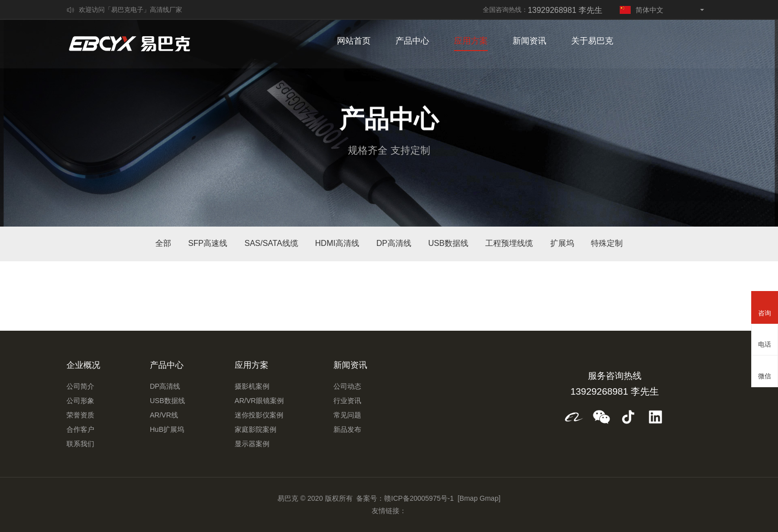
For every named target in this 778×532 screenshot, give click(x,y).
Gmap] (490, 498)
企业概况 (83, 365)
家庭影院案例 (256, 429)
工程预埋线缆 (509, 243)
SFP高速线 (208, 243)
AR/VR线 (164, 415)
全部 (163, 243)
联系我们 (80, 444)
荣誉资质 (80, 415)
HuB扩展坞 (167, 429)
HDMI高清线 (337, 243)
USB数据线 (448, 243)
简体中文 (642, 10)
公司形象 (80, 401)
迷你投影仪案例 (259, 415)
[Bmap (467, 498)
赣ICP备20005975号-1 (419, 498)
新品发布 (347, 429)
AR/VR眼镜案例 (259, 401)
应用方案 (471, 42)
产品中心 (412, 42)
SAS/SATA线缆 (271, 243)
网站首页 (354, 42)
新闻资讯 (529, 42)
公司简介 (80, 386)
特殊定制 (607, 243)
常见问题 (347, 415)
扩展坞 (562, 243)
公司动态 (347, 386)
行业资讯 (347, 401)
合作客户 (80, 429)
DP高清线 (393, 243)
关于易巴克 (592, 42)
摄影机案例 (252, 386)
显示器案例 (252, 444)
